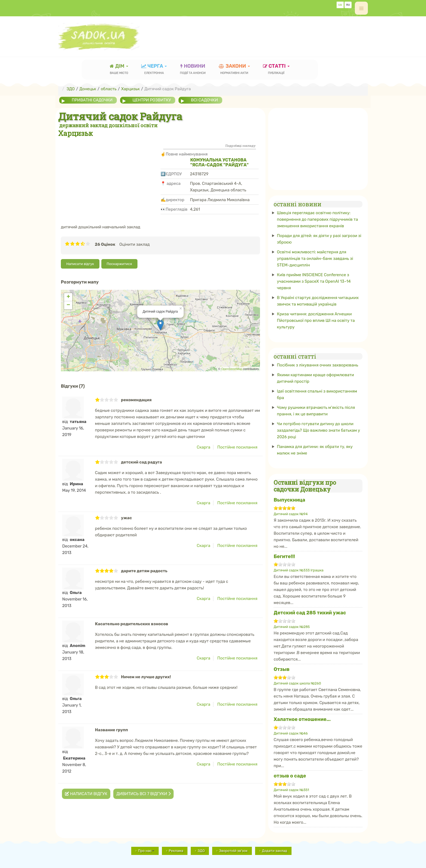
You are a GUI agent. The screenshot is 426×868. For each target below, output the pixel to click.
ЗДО (201, 851)
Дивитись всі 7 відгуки (143, 794)
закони (234, 70)
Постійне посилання (237, 447)
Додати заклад (275, 851)
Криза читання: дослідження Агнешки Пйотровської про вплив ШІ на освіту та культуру (316, 321)
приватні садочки (92, 100)
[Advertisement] (269, 34)
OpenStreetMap (232, 369)
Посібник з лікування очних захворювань (317, 365)
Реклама (176, 851)
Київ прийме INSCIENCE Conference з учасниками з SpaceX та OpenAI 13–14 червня (314, 281)
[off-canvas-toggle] (361, 8)
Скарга (203, 447)
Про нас (146, 851)
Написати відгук (80, 264)
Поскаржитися (119, 264)
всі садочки (204, 100)
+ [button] (68, 297)
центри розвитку (152, 100)
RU (348, 5)
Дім (119, 70)
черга (154, 70)
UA (340, 5)
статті (276, 70)
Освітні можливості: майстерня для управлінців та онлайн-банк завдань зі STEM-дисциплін (315, 259)
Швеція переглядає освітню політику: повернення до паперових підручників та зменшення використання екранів (317, 219)
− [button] (68, 305)
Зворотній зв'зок (233, 851)
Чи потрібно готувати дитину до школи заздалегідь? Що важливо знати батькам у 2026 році (318, 430)
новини (193, 70)
